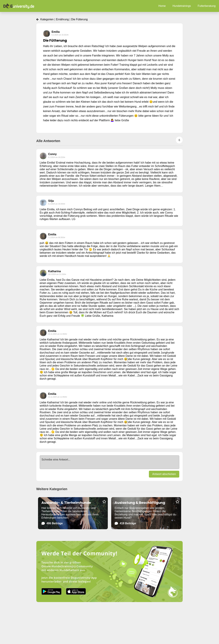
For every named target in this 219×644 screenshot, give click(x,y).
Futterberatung (207, 6)
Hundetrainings (182, 6)
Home (162, 6)
